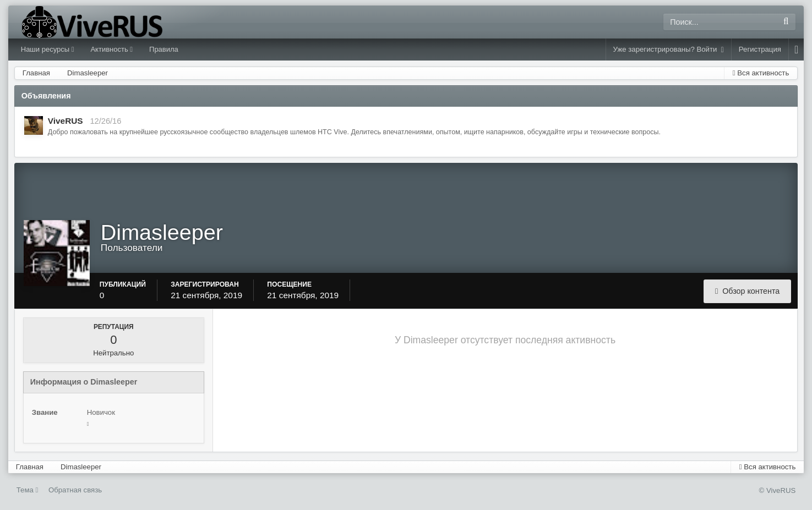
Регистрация (760, 49)
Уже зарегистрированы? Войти (669, 50)
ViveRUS (66, 121)
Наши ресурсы (48, 49)
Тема (28, 490)
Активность (111, 49)
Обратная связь (75, 490)
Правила (164, 49)
